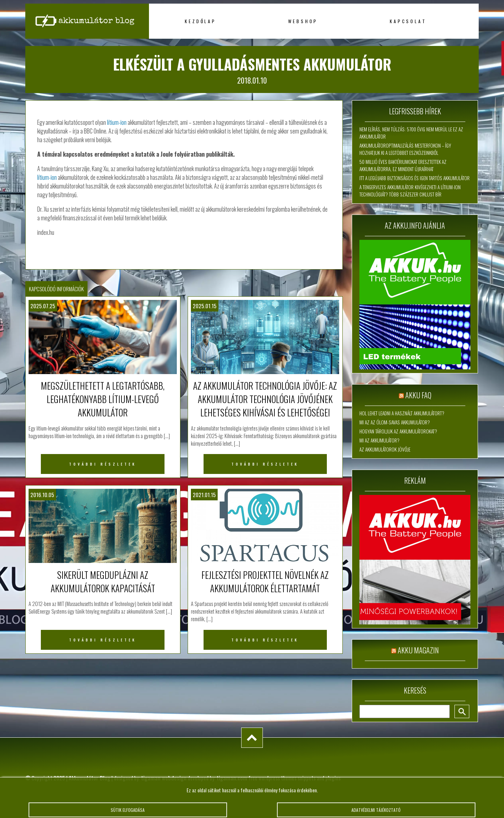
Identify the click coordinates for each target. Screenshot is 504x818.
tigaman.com (232, 778)
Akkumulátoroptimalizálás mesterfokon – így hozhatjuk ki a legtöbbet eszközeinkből (405, 149)
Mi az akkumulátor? (379, 440)
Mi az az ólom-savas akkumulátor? (395, 422)
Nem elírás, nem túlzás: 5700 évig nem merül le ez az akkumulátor (411, 133)
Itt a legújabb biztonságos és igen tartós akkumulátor (415, 178)
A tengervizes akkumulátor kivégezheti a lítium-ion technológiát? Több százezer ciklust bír (410, 191)
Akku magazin (418, 650)
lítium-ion (117, 122)
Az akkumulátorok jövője (385, 449)
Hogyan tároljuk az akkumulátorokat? (398, 431)
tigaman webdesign (164, 778)
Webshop (303, 21)
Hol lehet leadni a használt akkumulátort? (402, 413)
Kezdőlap (200, 21)
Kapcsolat (408, 21)
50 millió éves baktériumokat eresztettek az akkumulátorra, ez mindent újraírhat (403, 165)
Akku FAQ (418, 395)
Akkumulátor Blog (89, 778)
